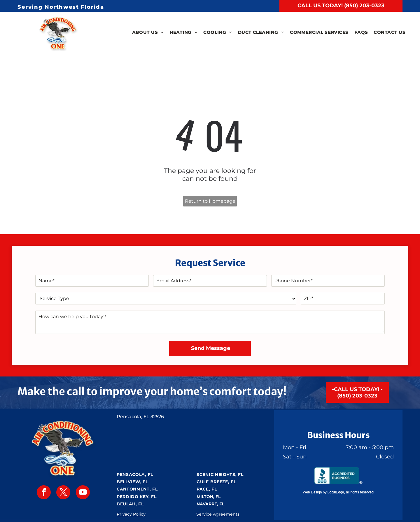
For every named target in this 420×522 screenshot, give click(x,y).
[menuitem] (148, 33)
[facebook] (44, 493)
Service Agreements (218, 514)
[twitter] (63, 493)
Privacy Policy (131, 514)
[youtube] (83, 493)
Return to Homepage (210, 201)
